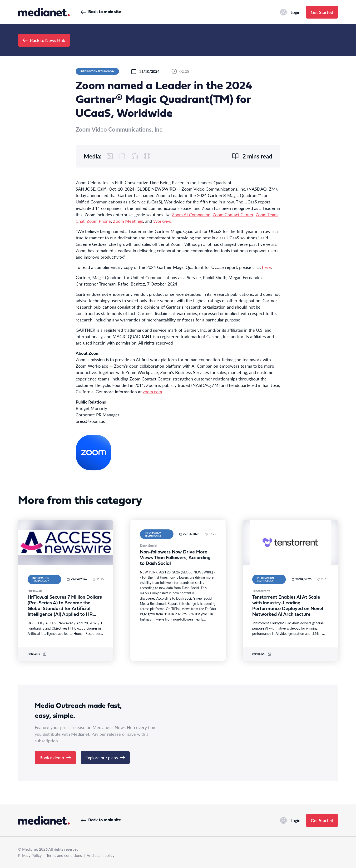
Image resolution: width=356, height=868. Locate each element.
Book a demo (55, 757)
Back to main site (101, 12)
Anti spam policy (101, 855)
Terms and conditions (64, 855)
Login (290, 12)
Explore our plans (105, 757)
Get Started (322, 12)
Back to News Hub (44, 40)
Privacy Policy (30, 855)
